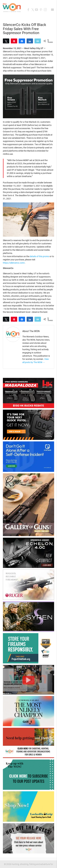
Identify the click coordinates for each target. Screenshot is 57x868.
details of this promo (39, 256)
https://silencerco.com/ (14, 263)
